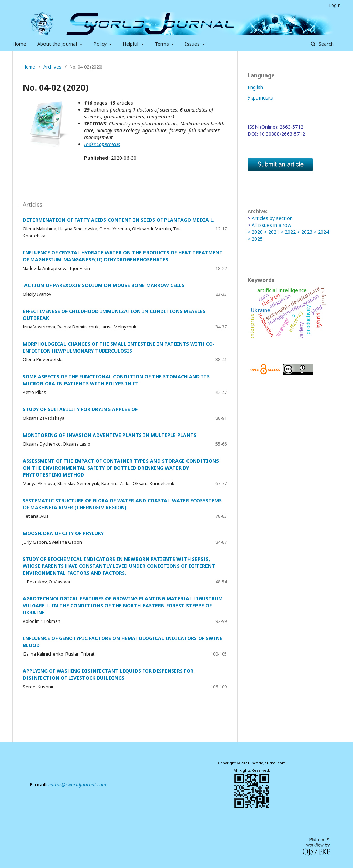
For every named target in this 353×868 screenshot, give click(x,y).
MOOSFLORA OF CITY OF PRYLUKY (63, 533)
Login (335, 5)
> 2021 (272, 232)
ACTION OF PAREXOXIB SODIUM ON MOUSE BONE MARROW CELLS (104, 285)
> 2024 (321, 232)
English (255, 87)
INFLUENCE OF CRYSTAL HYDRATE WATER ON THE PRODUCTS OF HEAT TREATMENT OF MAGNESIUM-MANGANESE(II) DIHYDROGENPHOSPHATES (123, 256)
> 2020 (255, 232)
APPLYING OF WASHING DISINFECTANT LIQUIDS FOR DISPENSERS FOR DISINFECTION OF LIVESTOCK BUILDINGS (108, 674)
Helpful (131, 44)
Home (19, 44)
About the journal (58, 44)
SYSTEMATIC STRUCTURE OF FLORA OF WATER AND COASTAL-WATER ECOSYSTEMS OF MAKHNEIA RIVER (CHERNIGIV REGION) (122, 504)
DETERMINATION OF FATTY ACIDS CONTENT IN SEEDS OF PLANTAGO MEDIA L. (119, 220)
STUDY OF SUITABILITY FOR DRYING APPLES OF (80, 409)
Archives (52, 67)
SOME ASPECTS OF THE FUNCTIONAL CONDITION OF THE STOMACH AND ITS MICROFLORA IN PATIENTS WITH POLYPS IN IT (116, 380)
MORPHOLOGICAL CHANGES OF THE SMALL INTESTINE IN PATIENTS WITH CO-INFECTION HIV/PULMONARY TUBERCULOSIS (119, 347)
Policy (101, 44)
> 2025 (255, 239)
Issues (193, 44)
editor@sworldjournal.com (77, 785)
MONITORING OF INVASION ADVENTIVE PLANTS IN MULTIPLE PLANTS (110, 435)
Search (325, 44)
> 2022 (288, 232)
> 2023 (305, 232)
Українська (260, 98)
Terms (163, 44)
